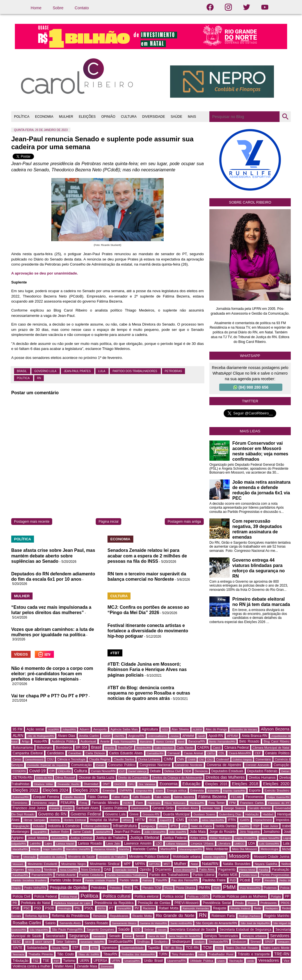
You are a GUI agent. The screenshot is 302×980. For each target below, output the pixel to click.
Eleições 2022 (26, 790)
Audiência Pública (64, 741)
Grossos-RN (151, 814)
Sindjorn (199, 942)
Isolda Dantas (226, 826)
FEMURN (68, 803)
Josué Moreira (38, 838)
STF (75, 948)
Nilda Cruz (34, 870)
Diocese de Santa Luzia (96, 778)
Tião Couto (65, 954)
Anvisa (174, 736)
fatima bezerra (184, 797)
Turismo (69, 961)
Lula (102, 371)
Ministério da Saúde (81, 857)
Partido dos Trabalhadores (135, 371)
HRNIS (127, 820)
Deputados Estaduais (227, 771)
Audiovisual (88, 741)
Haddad (268, 814)
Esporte (255, 790)
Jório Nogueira (250, 832)
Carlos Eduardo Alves (126, 753)
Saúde (124, 929)
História (55, 820)
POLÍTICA (22, 117)
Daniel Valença (137, 771)
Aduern (84, 729)
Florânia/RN (197, 803)
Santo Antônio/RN (181, 923)
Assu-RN (40, 741)
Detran (285, 771)
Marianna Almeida (105, 849)
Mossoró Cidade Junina (272, 857)
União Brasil (153, 961)
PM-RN (204, 888)
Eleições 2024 (56, 790)
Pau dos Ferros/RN (185, 880)
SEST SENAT (44, 942)
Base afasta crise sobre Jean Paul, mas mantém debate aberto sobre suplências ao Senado (53, 556)
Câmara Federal (236, 748)
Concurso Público (122, 765)
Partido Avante (66, 875)
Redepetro (272, 908)
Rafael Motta (169, 908)
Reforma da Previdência (70, 916)
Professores (269, 903)
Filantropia (154, 803)
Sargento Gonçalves (100, 930)
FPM (233, 803)
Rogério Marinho (277, 916)
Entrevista (197, 790)
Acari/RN (53, 729)
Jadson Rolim (60, 832)
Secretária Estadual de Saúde (193, 930)
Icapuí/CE (166, 820)
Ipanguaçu (148, 826)
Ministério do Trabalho (112, 857)
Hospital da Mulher (104, 820)
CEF (258, 753)
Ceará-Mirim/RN (240, 753)
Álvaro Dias (67, 736)
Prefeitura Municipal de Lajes (72, 903)
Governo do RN (52, 814)
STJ (85, 948)
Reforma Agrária (36, 916)
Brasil (22, 371)
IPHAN (163, 826)
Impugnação (21, 826)
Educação (191, 784)
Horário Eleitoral (75, 820)
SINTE (18, 948)
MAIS (192, 117)
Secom (162, 930)
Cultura (81, 771)
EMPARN (126, 790)
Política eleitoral (146, 896)
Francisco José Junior (29, 808)
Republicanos (119, 916)
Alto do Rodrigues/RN (41, 736)
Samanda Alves (70, 923)
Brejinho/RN (144, 748)
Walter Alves (64, 966)
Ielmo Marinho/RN (213, 820)
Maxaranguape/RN (191, 849)
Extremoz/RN (21, 797)
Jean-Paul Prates (78, 371)
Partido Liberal (204, 875)
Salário (50, 923)
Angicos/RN (136, 736)
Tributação (20, 961)
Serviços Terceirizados (221, 936)
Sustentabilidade (132, 948)
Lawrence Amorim (138, 843)
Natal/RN (210, 864)
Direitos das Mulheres (225, 777)
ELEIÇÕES (87, 117)
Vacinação (236, 961)
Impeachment (263, 820)
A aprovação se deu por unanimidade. (45, 273)
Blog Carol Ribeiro (276, 741)
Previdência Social (217, 903)
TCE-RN (192, 948)
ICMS (180, 820)
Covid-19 (37, 771)
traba (202, 954)
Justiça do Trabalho (111, 838)
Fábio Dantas (98, 797)
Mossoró (239, 856)
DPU (131, 784)
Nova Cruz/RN (69, 870)
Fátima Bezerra (212, 797)
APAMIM (188, 736)
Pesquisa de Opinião (68, 887)
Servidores (280, 936)
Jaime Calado (82, 832)
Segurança (79, 936)
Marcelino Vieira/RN (78, 849)
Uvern (221, 961)
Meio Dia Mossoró (244, 849)
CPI (52, 771)
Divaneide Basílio (68, 784)
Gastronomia (140, 808)
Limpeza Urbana (202, 843)
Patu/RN (162, 880)
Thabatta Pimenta (41, 954)
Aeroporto (100, 729)
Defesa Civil (173, 771)
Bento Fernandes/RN (222, 742)
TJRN (163, 954)
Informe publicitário (96, 826)
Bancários (146, 742)
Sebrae (149, 930)
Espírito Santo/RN (234, 791)
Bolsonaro (44, 748)
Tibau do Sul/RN (89, 954)
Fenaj (83, 803)
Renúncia (99, 916)
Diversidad (91, 784)
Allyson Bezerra (275, 729)
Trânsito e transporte (254, 954)
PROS (285, 903)
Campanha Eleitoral (28, 753)
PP (287, 896)
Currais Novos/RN (103, 771)
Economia (168, 784)
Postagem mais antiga (184, 522)
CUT (122, 771)
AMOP (106, 736)
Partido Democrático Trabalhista (126, 875)
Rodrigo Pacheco (249, 916)
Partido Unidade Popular (100, 880)
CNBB (192, 759)
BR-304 (82, 748)
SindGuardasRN (121, 942)
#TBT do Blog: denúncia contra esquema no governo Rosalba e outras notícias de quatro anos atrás (149, 693)
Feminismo (20, 803)
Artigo (26, 741)
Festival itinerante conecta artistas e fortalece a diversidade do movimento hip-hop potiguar (148, 631)
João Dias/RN (178, 832)
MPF (127, 864)
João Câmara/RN (155, 832)
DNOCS (119, 784)
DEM (188, 771)
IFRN (232, 820)
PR (15, 903)
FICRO (128, 803)
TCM (207, 947)
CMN (181, 759)
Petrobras (173, 371)
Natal (194, 864)
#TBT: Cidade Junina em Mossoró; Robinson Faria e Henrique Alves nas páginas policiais (147, 669)
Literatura (224, 843)
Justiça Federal (175, 838)
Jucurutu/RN (59, 838)
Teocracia (18, 954)
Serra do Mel (157, 936)
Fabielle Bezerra (73, 797)
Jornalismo (271, 832)
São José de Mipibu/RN (255, 923)
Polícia (285, 888)
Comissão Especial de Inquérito (47, 765)
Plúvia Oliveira (185, 888)
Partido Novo (249, 875)
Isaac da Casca (201, 826)
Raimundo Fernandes (196, 908)
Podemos (270, 888)
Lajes (49, 843)
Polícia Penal (69, 897)
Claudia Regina (99, 759)
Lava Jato (113, 843)
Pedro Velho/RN (35, 888)
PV (137, 908)
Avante (105, 741)
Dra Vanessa (147, 784)
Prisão (240, 903)
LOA (251, 843)
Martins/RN (168, 849)
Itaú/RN (245, 826)
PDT (258, 880)
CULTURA (129, 117)
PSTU (102, 908)
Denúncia (201, 771)
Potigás (276, 896)
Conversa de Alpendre (224, 765)
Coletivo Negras (242, 759)
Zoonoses (107, 966)
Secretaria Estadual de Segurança (245, 930)
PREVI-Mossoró (186, 903)
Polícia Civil (21, 896)
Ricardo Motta (142, 916)
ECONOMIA (44, 117)
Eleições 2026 (86, 790)
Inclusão (39, 826)
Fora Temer (217, 803)
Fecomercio (254, 797)
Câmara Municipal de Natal (271, 748)
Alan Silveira (180, 729)
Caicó (217, 748)
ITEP (256, 826)
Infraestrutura (125, 826)
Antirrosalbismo (157, 736)
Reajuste (220, 908)
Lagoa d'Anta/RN (245, 838)
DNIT (106, 784)
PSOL (89, 908)
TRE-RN (282, 954)
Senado (115, 936)
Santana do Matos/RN (153, 923)
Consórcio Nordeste (189, 765)
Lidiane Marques (176, 844)
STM (94, 948)
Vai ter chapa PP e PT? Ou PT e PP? (50, 696)
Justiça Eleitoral (145, 838)
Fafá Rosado (141, 797)
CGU (50, 759)
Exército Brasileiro (277, 790)
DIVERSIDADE (154, 117)
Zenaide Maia (87, 966)
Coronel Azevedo (258, 765)
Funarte (55, 808)
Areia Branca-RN (254, 736)
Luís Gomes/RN (269, 844)
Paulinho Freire (214, 880)
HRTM (140, 820)
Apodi (201, 736)
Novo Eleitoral (91, 870)
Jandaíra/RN (103, 832)
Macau (36, 849)
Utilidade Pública (202, 961)
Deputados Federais (262, 771)
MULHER (66, 117)
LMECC (239, 844)
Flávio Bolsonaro (175, 803)
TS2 (36, 961)
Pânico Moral (247, 870)
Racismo (149, 908)
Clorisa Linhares (149, 759)
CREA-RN (64, 771)
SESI (28, 942)
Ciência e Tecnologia (71, 759)
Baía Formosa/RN (125, 742)
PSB (16, 908)
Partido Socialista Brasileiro (29, 880)
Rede (258, 908)
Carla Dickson (95, 753)
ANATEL (119, 736)
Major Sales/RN (53, 849)
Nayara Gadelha (266, 864)
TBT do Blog (173, 948)
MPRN (140, 864)
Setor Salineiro (66, 942)
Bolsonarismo (23, 748)
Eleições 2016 (216, 784)
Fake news (162, 797)
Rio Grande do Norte (175, 916)
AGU (165, 729)
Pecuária (270, 880)
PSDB (50, 908)
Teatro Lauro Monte (276, 948)
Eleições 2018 (245, 784)
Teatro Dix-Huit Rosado (242, 948)
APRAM (232, 736)
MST (167, 864)
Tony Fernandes (183, 954)
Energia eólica (177, 790)
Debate (155, 771)
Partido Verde (129, 880)
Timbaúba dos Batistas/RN (138, 954)
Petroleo (115, 888)
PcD (233, 880)
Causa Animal (193, 753)
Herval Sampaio (35, 820)
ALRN (18, 735)
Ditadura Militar (44, 784)
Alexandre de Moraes (244, 729)
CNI (201, 759)
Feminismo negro (44, 803)
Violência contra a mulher (32, 966)
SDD (137, 930)
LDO (159, 843)
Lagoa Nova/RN (270, 838)
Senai (128, 936)
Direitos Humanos (262, 778)
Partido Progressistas (275, 875)
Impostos (282, 820)
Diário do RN (44, 778)
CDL (222, 753)
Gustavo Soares (204, 814)
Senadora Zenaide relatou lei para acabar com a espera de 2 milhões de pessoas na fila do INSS (147, 556)
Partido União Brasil (66, 880)
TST (56, 961)
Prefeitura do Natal (36, 903)
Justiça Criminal (81, 838)
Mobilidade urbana (187, 857)
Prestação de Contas (154, 903)
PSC (27, 908)
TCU (219, 948)
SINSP (269, 942)
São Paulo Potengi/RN (67, 930)
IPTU (174, 826)
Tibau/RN (110, 954)
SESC (17, 942)
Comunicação (81, 765)
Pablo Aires (207, 870)
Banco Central (165, 742)
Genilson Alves (188, 808)
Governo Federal (86, 814)
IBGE (152, 820)
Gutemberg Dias (230, 814)
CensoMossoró (34, 759)
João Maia (198, 832)
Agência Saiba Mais (124, 729)
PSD (37, 908)
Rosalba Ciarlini (27, 923)
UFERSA (100, 961)
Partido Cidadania (91, 875)
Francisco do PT (279, 803)
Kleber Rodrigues (221, 838)
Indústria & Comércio (64, 826)
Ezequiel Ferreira (46, 797)
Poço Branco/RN (250, 888)
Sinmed (256, 942)
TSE (46, 961)
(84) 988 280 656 (251, 387)
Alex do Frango (216, 729)
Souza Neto (60, 948)
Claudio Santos (124, 759)
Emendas (109, 790)
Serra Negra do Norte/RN (184, 936)
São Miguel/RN (39, 930)
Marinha (124, 849)
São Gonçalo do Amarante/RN (216, 923)
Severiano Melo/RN (92, 942)
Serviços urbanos (254, 936)
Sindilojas (143, 942)
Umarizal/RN (132, 961)
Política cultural (116, 896)
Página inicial (108, 522)
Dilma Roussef (65, 778)
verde (251, 961)
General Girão (163, 808)
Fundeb (68, 808)
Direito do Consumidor (133, 778)
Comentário (263, 759)
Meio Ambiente (217, 849)
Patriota (147, 880)
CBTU (211, 753)
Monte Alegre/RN (215, 857)
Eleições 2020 (276, 784)
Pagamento (227, 870)
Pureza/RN (124, 908)
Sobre (58, 8)
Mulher (180, 864)
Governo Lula (46, 371)
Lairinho (35, 843)
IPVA (184, 826)
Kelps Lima (198, 838)
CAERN (203, 748)
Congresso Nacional (155, 765)
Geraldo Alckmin (260, 808)
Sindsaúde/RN (218, 942)
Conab (100, 765)
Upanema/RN (176, 961)
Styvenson (109, 948)
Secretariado (55, 936)
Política (24, 378)
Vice (286, 961)
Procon (252, 903)
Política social (173, 896)
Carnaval (174, 753)
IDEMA (193, 820)
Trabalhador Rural (221, 954)
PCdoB (245, 880)
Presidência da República (114, 903)
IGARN (244, 820)
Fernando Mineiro (105, 803)
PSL (77, 908)
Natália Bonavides (237, 864)
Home (36, 8)
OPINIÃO (108, 117)
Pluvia (168, 888)
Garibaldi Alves (87, 808)
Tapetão (154, 948)
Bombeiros (64, 748)
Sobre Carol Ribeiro (250, 202)
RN (39, 378)
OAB (107, 870)
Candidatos (55, 753)
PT (111, 908)
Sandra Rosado (96, 923)
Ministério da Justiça (52, 857)
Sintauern (284, 942)
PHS (128, 888)
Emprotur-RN (144, 791)
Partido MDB (228, 875)
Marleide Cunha (144, 849)
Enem (159, 791)
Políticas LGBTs (198, 896)
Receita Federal (240, 908)
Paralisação (281, 870)
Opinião (145, 870)
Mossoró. (18, 864)
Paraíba (264, 870)
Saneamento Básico (124, 923)
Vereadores (269, 960)
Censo (17, 759)
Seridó (140, 936)
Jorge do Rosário (222, 832)
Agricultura (150, 729)
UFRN (116, 961)
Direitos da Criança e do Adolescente (177, 778)
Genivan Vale (211, 808)
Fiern (140, 803)
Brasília (110, 748)
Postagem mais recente (32, 522)
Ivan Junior (271, 826)
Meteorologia (269, 849)
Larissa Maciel (65, 844)
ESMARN (213, 791)
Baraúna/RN (197, 741)
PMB (217, 888)
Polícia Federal (46, 896)
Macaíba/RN (20, 849)
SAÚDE (176, 117)
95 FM (18, 729)
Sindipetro (161, 942)
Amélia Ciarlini (89, 736)
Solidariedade (37, 948)
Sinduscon (239, 942)
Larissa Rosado (90, 843)
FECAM (236, 797)
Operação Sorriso (125, 870)
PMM (229, 887)
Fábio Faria (121, 797)
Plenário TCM (152, 888)
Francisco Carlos (252, 803)
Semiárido (99, 936)
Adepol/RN (69, 729)
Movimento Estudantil (43, 864)
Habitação (252, 814)
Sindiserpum (181, 942)
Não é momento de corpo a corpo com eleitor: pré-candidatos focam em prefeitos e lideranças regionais (52, 674)
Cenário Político (277, 753)
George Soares (234, 808)
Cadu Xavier (185, 748)
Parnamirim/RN (42, 875)
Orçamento (163, 870)
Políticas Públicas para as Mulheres (240, 896)
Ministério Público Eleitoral (149, 857)
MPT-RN (155, 864)
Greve (134, 814)
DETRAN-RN (23, 778)
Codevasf (223, 759)
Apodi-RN (216, 736)
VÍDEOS (21, 654)
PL (137, 888)
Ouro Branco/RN (185, 870)
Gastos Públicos (115, 808)
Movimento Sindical (105, 864)
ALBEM (197, 729)
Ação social (35, 729)
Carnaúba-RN (155, 753)
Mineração (30, 857)
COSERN (19, 771)
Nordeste (50, 870)
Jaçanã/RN (40, 832)
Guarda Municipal (176, 814)
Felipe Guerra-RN (278, 797)
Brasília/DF (125, 748)
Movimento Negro (73, 864)
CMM (168, 759)
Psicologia (65, 908)
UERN (84, 961)
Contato (82, 8)
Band (181, 742)
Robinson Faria (223, 916)
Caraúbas (75, 753)
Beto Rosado (249, 741)
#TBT (115, 653)
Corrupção (282, 765)
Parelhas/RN (20, 875)
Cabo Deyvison (164, 748)
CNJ (210, 759)
